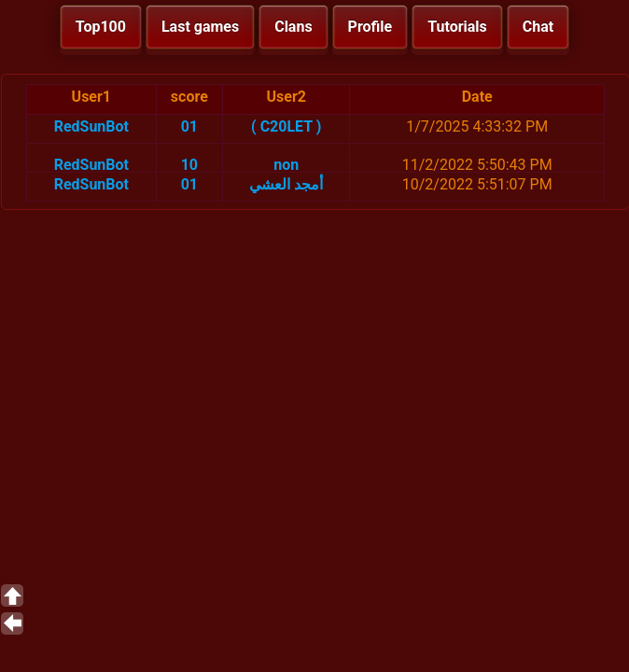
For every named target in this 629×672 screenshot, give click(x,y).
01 (189, 126)
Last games (200, 27)
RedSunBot (91, 126)
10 (189, 165)
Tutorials (457, 27)
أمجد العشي (286, 184)
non (286, 165)
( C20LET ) (286, 126)
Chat (538, 27)
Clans (293, 27)
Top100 (101, 27)
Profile (370, 27)
